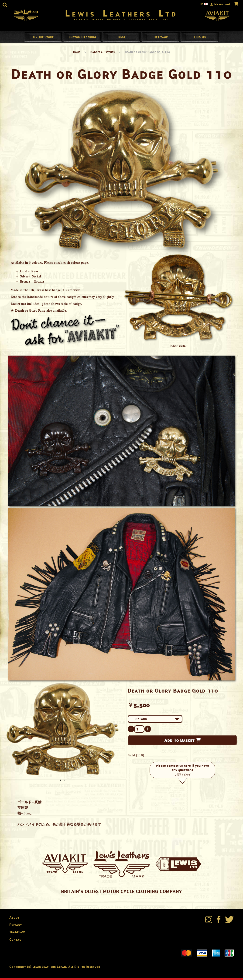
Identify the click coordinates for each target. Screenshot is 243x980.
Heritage (161, 38)
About (14, 919)
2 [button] (65, 782)
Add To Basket (182, 742)
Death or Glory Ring (30, 312)
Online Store (43, 38)
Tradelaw (17, 934)
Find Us (200, 38)
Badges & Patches (103, 54)
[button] (5, 5)
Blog (121, 38)
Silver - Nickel (31, 278)
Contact (16, 941)
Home (77, 54)
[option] (63, 731)
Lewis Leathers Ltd (121, 14)
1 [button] (61, 782)
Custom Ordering (82, 38)
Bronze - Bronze (32, 283)
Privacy (16, 926)
